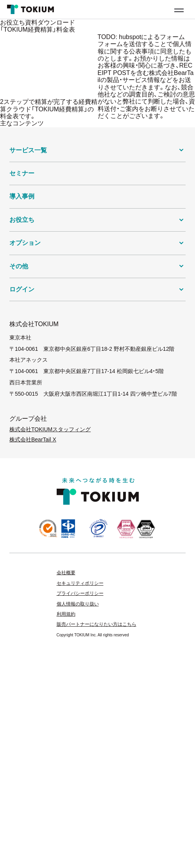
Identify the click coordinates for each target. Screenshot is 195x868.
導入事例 (22, 196)
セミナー (22, 173)
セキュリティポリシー (80, 583)
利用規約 (66, 614)
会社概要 (66, 573)
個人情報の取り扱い (78, 604)
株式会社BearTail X (33, 439)
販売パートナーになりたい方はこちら (97, 624)
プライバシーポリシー (80, 593)
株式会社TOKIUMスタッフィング (50, 429)
